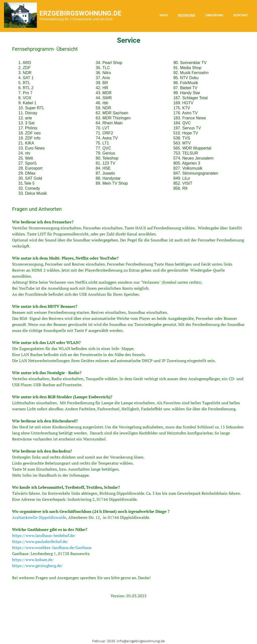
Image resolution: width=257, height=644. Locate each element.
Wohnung (187, 15)
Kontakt (241, 15)
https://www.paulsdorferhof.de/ (40, 541)
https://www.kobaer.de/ (33, 560)
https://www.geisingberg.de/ (37, 566)
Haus (164, 15)
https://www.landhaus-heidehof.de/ (44, 535)
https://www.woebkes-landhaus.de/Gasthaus (52, 548)
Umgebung (214, 15)
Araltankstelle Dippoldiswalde (39, 517)
